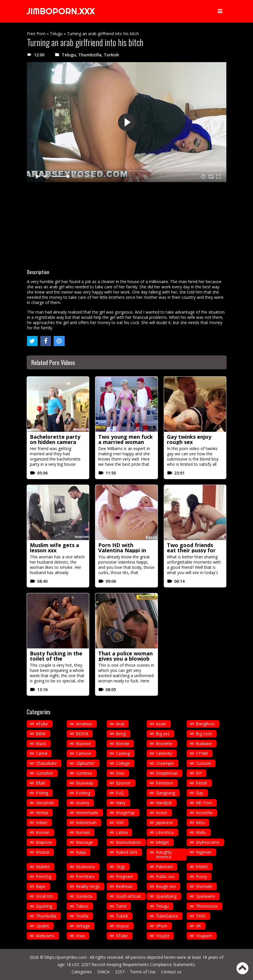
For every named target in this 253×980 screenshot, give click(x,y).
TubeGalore (167, 916)
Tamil (121, 906)
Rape (41, 886)
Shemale (204, 886)
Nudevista (85, 867)
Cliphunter (85, 763)
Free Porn (36, 34)
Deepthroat (167, 773)
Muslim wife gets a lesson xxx (54, 548)
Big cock (204, 734)
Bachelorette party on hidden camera (55, 439)
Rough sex (166, 886)
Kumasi (83, 832)
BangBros (205, 724)
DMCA (103, 972)
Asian (161, 724)
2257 (120, 972)
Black (41, 743)
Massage (84, 842)
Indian (42, 822)
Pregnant (124, 876)
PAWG (202, 867)
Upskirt (42, 926)
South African (129, 896)
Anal (120, 724)
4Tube (42, 724)
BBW (41, 734)
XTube (122, 936)
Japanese (164, 822)
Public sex (165, 876)
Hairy (121, 803)
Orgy (120, 867)
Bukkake (204, 743)
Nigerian (204, 852)
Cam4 (41, 753)
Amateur (84, 724)
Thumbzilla (90, 55)
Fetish (202, 783)
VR (198, 926)
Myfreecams (208, 842)
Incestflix (204, 813)
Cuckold (203, 763)
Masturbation (129, 842)
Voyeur (122, 926)
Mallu (201, 832)
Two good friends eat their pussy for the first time (191, 550)
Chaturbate (46, 763)
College (123, 763)
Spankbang (166, 896)
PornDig (44, 876)
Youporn (204, 936)
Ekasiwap (85, 783)
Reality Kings (88, 886)
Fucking (83, 793)
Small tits (44, 896)
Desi (120, 773)
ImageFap (125, 813)
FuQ (120, 793)
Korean (43, 832)
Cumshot (44, 773)
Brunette (164, 743)
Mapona (44, 842)
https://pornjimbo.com (66, 957)
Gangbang (165, 793)
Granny (83, 803)
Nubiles (43, 867)
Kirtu (200, 822)
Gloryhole (45, 803)
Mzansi (43, 852)
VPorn (162, 926)
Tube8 (122, 916)
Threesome (207, 906)
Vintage (83, 926)
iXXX (120, 822)
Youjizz (163, 936)
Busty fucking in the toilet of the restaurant (56, 659)
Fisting (42, 793)
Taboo (82, 906)
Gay (200, 793)
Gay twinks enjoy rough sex (189, 439)
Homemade (87, 813)
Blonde (123, 743)
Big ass (163, 734)
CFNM (202, 753)
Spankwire (205, 896)
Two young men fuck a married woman (125, 439)
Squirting (44, 906)
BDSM (82, 734)
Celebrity (164, 753)
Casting (123, 753)
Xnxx (80, 936)
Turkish (111, 55)
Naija (81, 852)
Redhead (124, 886)
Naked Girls (127, 852)
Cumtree (84, 773)
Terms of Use (143, 972)
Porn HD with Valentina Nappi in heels (122, 550)
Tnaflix (82, 916)
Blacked (83, 743)
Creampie (165, 763)
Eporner (123, 783)
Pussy (201, 876)
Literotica (165, 832)
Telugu (56, 34)
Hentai (42, 813)
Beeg (121, 734)
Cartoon (84, 753)
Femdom (164, 783)
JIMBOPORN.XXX (61, 11)
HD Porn (204, 803)
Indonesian (86, 822)
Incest (162, 813)
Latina (122, 832)
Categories (82, 972)
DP (199, 773)
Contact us (171, 972)
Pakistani (164, 867)
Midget (162, 842)
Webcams (45, 936)
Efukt (41, 783)
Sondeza (84, 896)
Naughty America (164, 854)
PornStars (85, 876)
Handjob (164, 803)
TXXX (201, 916)
